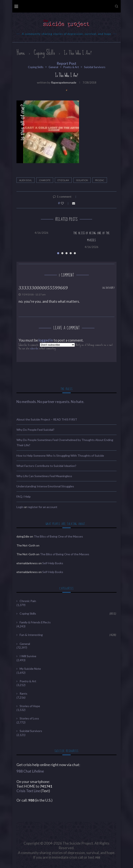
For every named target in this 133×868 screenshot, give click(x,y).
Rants (23, 693)
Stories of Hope (30, 706)
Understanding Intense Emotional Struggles (45, 486)
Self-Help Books (53, 563)
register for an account (42, 507)
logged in (46, 340)
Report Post (66, 63)
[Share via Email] (74, 203)
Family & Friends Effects (35, 622)
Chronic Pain (28, 601)
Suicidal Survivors (95, 67)
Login (20, 507)
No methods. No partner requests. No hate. (50, 402)
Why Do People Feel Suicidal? (35, 430)
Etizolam (63, 180)
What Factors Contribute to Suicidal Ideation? (46, 466)
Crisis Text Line (28, 791)
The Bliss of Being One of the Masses (58, 536)
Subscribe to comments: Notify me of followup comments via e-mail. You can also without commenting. (66, 346)
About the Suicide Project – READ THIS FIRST (47, 419)
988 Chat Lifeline (30, 771)
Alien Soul (26, 180)
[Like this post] (65, 203)
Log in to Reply (108, 288)
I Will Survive (28, 656)
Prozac (100, 180)
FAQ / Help (24, 496)
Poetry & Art (71, 67)
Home (21, 53)
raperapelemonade (64, 82)
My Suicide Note (30, 669)
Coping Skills (44, 53)
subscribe (34, 348)
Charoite (45, 180)
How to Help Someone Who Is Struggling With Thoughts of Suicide (60, 456)
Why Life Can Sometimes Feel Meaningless (44, 476)
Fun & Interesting (68, 635)
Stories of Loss (29, 718)
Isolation (82, 180)
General (53, 67)
